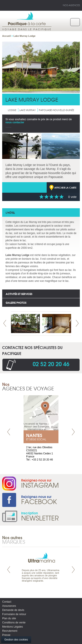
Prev (5, 323)
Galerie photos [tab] (16, 303)
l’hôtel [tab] (10, 213)
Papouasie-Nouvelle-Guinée (56, 110)
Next (77, 323)
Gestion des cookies (16, 640)
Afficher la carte (65, 187)
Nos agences (71, 5)
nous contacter (15, 122)
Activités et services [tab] (19, 294)
